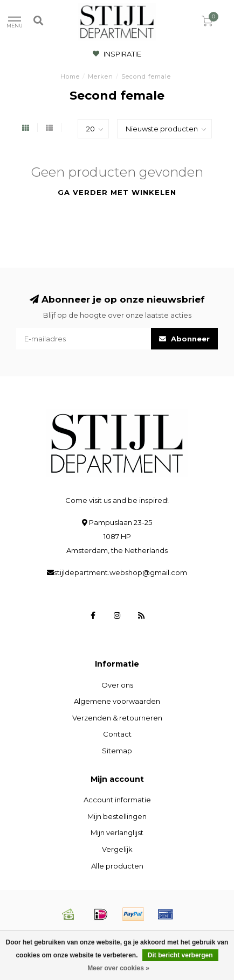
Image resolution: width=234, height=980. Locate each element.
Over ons (117, 685)
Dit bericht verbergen (180, 955)
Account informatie (117, 800)
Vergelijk (117, 849)
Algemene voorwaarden (117, 701)
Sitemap (117, 751)
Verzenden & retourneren (117, 718)
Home (70, 76)
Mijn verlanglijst (117, 832)
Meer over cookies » (118, 968)
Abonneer (184, 339)
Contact (117, 734)
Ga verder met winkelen (117, 192)
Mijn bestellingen (117, 816)
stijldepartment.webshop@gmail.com (121, 572)
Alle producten (117, 866)
